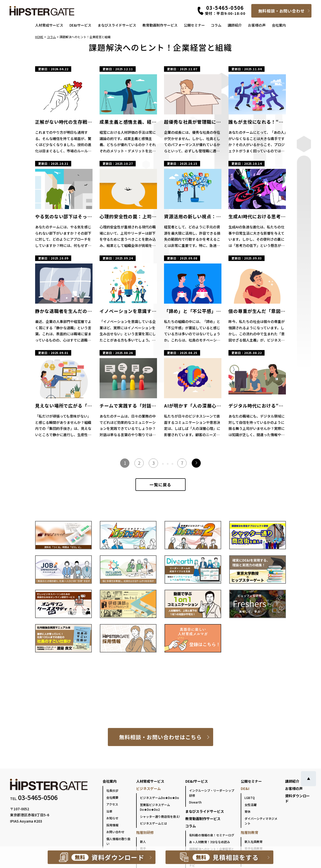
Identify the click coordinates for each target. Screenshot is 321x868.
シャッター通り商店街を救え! (160, 816)
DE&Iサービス (80, 25)
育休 (248, 811)
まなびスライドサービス (117, 25)
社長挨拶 (112, 790)
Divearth (195, 802)
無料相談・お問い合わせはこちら (161, 737)
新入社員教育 (254, 842)
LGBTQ (250, 798)
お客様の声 (257, 25)
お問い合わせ (115, 832)
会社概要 (112, 797)
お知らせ (112, 818)
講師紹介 (235, 25)
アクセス (112, 804)
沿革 (109, 811)
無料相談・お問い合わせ (282, 11)
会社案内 (279, 25)
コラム (216, 25)
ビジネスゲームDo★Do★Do (159, 798)
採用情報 (112, 825)
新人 (143, 842)
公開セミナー (194, 25)
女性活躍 (251, 805)
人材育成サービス (49, 25)
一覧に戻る (160, 485)
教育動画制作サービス (160, 25)
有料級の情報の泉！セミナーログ (212, 835)
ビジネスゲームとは (153, 823)
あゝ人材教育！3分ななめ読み (210, 842)
